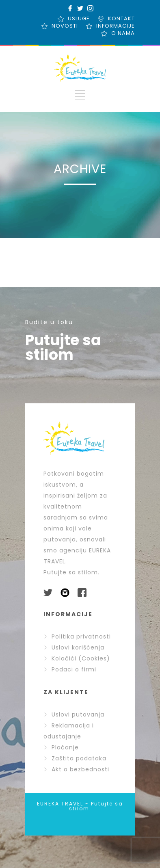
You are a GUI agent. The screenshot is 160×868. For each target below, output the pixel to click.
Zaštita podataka (75, 758)
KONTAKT (121, 18)
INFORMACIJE (116, 26)
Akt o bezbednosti (76, 769)
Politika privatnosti (77, 636)
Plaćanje (61, 747)
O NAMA (123, 33)
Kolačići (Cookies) (77, 658)
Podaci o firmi (70, 669)
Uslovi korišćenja (74, 647)
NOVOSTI (65, 26)
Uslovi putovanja (74, 714)
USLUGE (79, 18)
